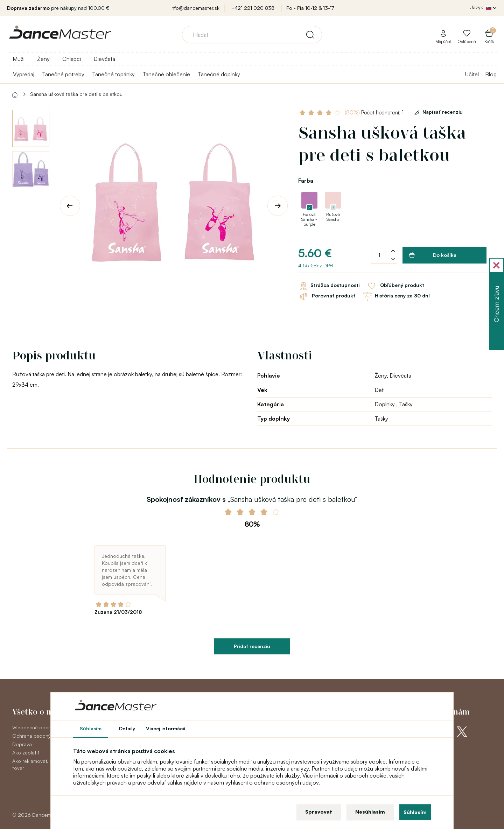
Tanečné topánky (113, 74)
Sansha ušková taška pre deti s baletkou (76, 94)
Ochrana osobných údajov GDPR (50, 736)
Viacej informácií (166, 728)
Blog (491, 74)
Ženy (43, 59)
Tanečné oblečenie (166, 74)
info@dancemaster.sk (195, 8)
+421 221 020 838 (253, 8)
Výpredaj (24, 74)
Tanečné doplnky (219, 74)
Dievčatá (104, 59)
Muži (19, 59)
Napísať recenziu (437, 112)
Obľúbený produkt (395, 286)
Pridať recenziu (252, 646)
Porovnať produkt (327, 296)
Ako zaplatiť (26, 753)
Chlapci (72, 59)
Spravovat (319, 812)
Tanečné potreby (63, 74)
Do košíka (433, 255)
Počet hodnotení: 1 (375, 113)
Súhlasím (415, 812)
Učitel (472, 74)
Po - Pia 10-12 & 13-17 (310, 8)
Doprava (22, 744)
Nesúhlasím (370, 812)
